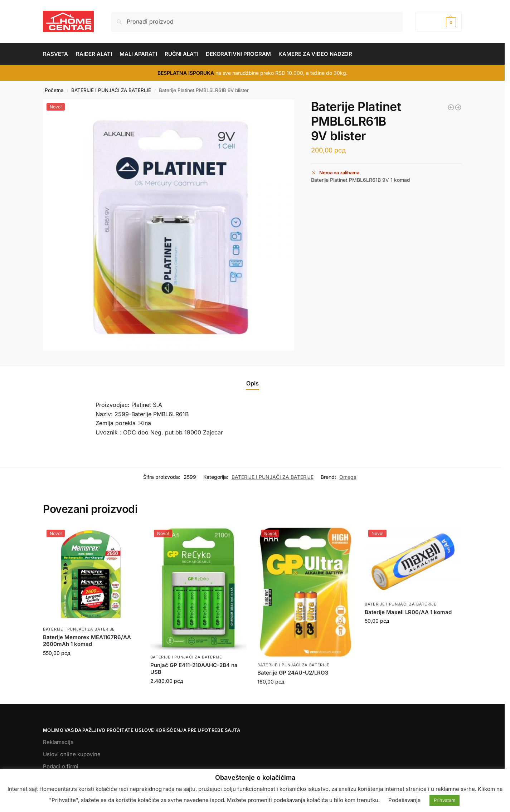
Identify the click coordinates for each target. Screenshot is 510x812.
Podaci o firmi (61, 766)
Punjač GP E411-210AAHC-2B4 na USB (194, 669)
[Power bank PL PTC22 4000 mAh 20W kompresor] (451, 107)
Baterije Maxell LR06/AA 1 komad (408, 612)
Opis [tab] (252, 383)
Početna (54, 90)
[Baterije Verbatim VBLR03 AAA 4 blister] (458, 107)
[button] (439, 22)
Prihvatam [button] (445, 800)
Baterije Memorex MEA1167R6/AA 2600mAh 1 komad (87, 641)
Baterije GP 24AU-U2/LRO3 (293, 673)
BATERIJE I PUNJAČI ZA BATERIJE (111, 90)
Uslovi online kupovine (72, 754)
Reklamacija (58, 742)
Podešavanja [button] (404, 800)
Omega (348, 477)
